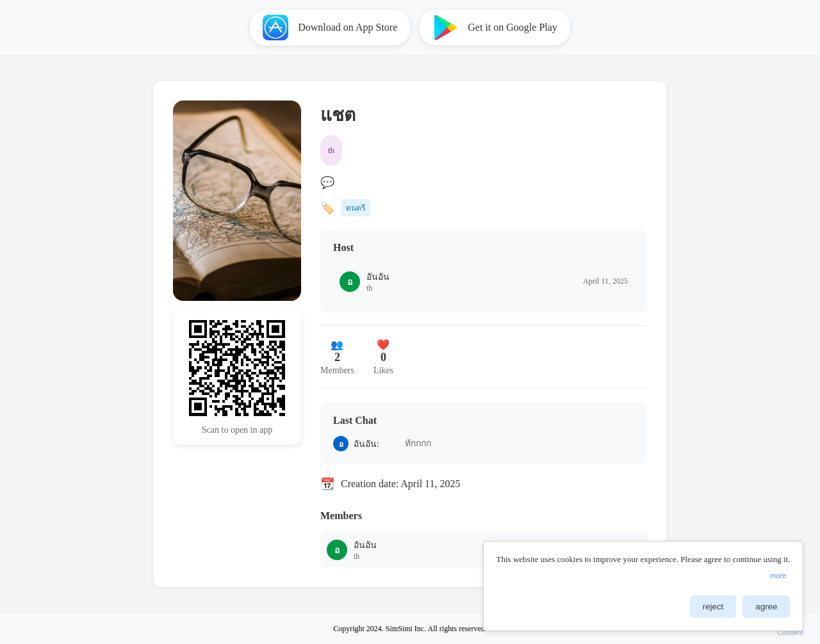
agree (766, 612)
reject (713, 612)
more (778, 581)
